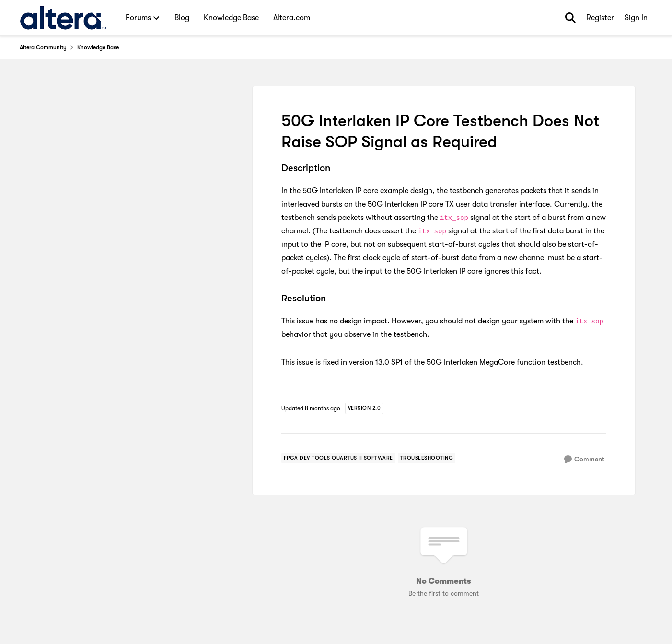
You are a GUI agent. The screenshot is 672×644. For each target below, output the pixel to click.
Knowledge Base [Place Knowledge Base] (98, 47)
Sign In (636, 18)
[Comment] (584, 459)
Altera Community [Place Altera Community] (43, 47)
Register (600, 18)
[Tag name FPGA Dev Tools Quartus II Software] (338, 458)
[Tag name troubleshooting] (427, 458)
